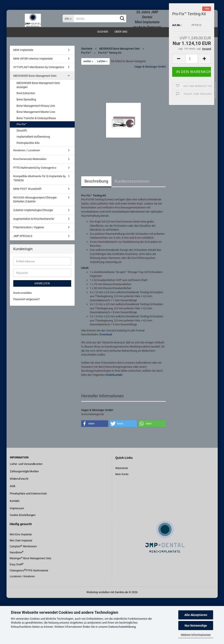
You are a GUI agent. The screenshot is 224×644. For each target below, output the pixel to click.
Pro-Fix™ (22, 124)
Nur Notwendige (196, 626)
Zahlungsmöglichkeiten (24, 471)
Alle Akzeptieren (196, 615)
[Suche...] (68, 18)
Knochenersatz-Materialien (30, 159)
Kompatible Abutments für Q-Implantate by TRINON (40, 178)
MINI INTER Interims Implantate (33, 59)
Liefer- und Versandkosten (26, 464)
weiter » (88, 61)
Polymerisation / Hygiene (29, 227)
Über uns (121, 32)
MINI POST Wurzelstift (27, 189)
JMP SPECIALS (23, 236)
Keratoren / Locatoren (27, 150)
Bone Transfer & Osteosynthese (36, 118)
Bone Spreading (26, 99)
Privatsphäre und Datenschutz (28, 493)
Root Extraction (26, 93)
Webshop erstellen (98, 592)
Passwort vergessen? (27, 299)
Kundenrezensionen (132, 181)
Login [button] (180, 7)
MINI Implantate (23, 50)
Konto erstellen (23, 293)
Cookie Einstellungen (23, 515)
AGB (13, 486)
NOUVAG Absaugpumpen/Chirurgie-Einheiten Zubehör (35, 200)
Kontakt (15, 501)
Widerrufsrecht (19, 479)
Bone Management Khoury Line (36, 106)
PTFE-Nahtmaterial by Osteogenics (35, 168)
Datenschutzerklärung (122, 627)
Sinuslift (22, 131)
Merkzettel (200, 7)
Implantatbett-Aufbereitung (33, 137)
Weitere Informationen (196, 635)
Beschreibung (96, 181)
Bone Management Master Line (36, 112)
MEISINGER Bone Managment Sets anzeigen (38, 85)
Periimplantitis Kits (28, 143)
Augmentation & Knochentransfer (34, 219)
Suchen (103, 32)
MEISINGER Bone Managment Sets (35, 76)
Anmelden (42, 283)
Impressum (17, 508)
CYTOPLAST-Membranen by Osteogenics (39, 67)
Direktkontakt (114, 375)
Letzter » (102, 61)
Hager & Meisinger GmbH (150, 67)
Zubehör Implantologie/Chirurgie (33, 210)
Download (106, 334)
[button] (95, 424)
